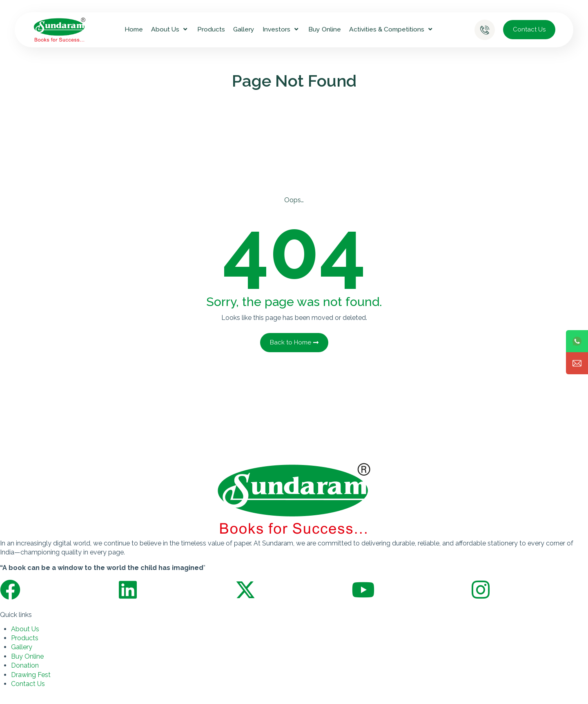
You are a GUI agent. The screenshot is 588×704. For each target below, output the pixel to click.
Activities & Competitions (392, 29)
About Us (170, 29)
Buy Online (325, 29)
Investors (281, 29)
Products (211, 29)
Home (134, 29)
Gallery (244, 29)
